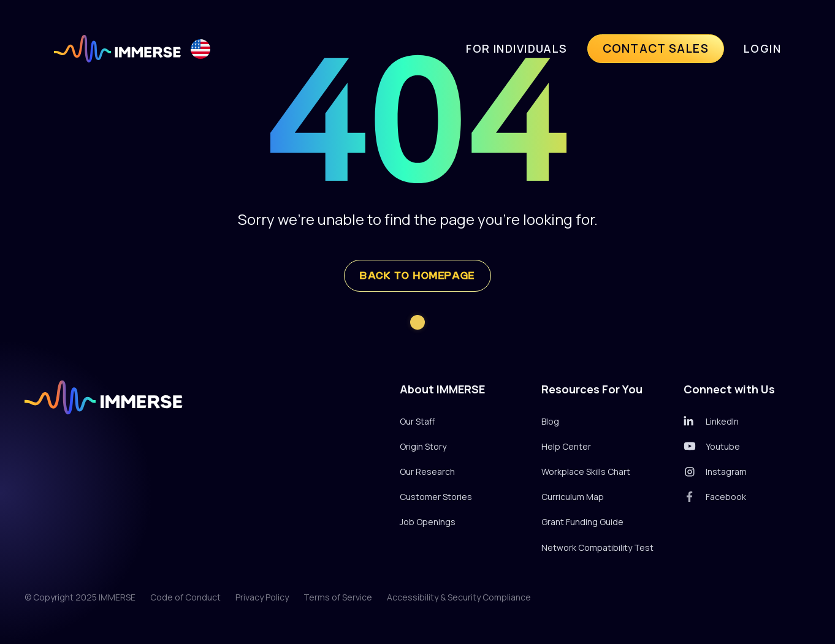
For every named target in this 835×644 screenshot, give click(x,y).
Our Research (427, 472)
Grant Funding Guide (582, 522)
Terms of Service (338, 597)
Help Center (566, 446)
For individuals (517, 48)
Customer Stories (436, 497)
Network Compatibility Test (597, 547)
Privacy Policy (262, 597)
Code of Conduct (185, 597)
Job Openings (428, 522)
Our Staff (417, 421)
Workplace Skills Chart (586, 472)
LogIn (762, 48)
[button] (200, 49)
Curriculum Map (573, 497)
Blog (550, 421)
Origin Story (423, 446)
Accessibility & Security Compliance (459, 597)
